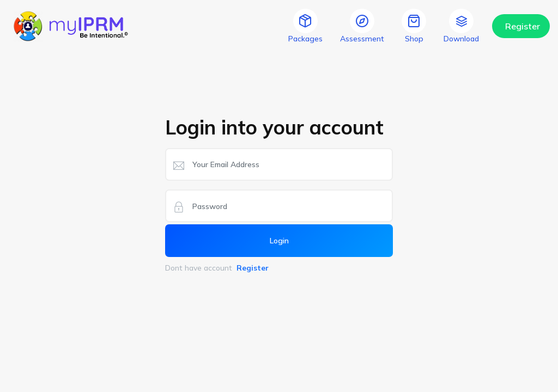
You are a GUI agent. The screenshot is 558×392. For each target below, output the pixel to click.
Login (279, 241)
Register (523, 26)
